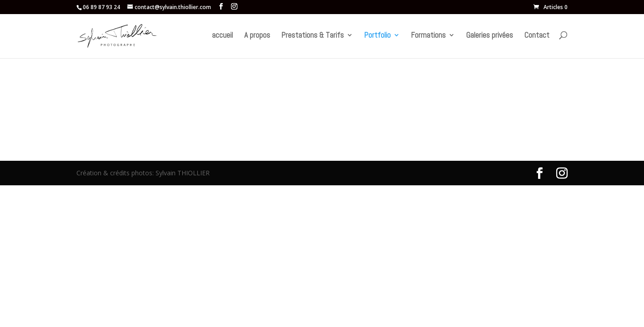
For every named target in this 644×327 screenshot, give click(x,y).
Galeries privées (490, 36)
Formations (428, 36)
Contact (537, 36)
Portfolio (377, 36)
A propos (257, 36)
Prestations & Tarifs (313, 36)
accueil (222, 36)
